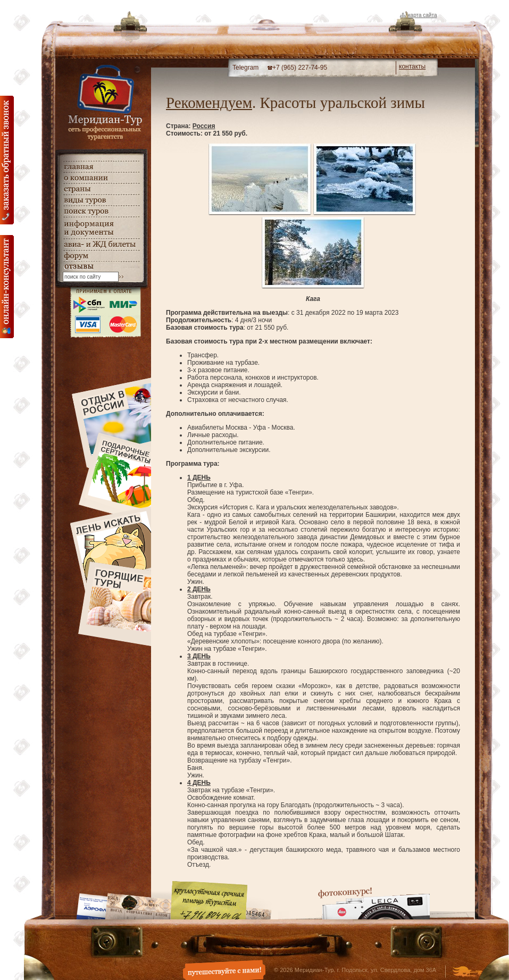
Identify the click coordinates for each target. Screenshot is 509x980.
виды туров (101, 200)
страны (101, 189)
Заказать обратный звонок (7, 160)
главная (101, 167)
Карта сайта (422, 15)
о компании (101, 178)
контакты (412, 66)
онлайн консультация (7, 287)
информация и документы (101, 228)
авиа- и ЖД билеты (101, 245)
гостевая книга (101, 267)
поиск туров (101, 211)
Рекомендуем (209, 103)
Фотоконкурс (374, 903)
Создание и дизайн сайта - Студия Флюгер (467, 973)
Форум (101, 256)
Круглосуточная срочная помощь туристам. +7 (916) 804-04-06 (209, 900)
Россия (204, 126)
